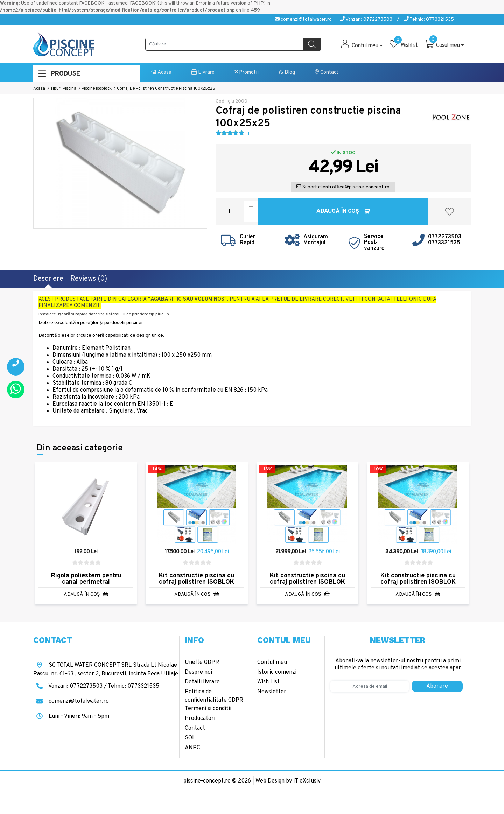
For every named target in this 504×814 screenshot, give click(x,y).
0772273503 (445, 237)
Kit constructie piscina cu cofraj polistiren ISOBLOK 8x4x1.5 (307, 582)
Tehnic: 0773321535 (429, 19)
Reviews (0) (89, 279)
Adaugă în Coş (343, 211)
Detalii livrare (202, 682)
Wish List (268, 682)
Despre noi (198, 672)
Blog (287, 73)
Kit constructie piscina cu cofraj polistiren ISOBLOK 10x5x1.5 (418, 582)
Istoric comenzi (277, 672)
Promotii (247, 73)
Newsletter (272, 692)
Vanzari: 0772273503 (366, 19)
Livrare (203, 73)
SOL (190, 738)
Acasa (161, 73)
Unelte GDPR (202, 662)
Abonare (437, 686)
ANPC (192, 748)
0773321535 (444, 243)
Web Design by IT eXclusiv (288, 781)
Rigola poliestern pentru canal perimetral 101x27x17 (86, 582)
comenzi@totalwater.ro (303, 19)
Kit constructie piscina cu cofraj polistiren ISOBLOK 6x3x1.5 (197, 582)
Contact (327, 73)
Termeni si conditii (208, 709)
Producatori (200, 718)
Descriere (48, 279)
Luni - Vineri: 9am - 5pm (71, 716)
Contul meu (272, 662)
